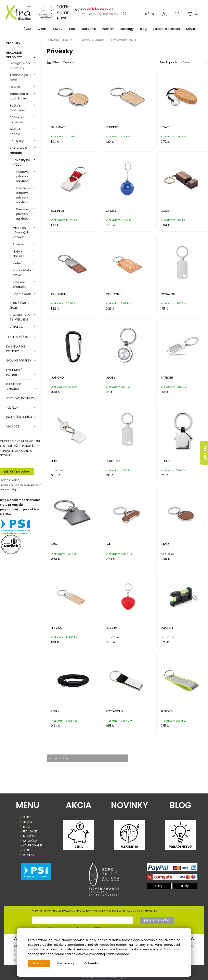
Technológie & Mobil (20, 77)
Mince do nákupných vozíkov (21, 232)
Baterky (18, 244)
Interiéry (108, 29)
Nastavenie (66, 963)
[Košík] (193, 14)
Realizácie (89, 29)
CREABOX (16, 327)
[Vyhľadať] (82, 14)
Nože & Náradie (19, 254)
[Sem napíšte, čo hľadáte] (108, 14)
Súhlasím (39, 963)
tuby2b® (12, 408)
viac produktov (62, 758)
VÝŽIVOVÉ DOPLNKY (20, 398)
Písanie (15, 87)
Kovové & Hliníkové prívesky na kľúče (23, 195)
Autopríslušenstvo (22, 273)
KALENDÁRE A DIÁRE (19, 417)
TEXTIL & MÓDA (17, 337)
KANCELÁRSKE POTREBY (16, 349)
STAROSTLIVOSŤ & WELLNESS (20, 317)
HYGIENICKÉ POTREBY (14, 372)
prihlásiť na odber (17, 472)
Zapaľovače (22, 294)
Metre (17, 263)
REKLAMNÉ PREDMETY (14, 55)
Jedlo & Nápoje (15, 132)
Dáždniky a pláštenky (17, 120)
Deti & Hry (17, 141)
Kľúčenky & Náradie (18, 151)
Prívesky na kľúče (22, 162)
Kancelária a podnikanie (19, 96)
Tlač (72, 29)
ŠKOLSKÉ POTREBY (19, 360)
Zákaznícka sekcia (166, 29)
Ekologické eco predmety (20, 65)
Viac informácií (119, 954)
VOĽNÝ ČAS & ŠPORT (19, 305)
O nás (42, 29)
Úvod (28, 29)
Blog (143, 29)
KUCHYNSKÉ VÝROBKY (14, 386)
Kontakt (192, 29)
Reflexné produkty (19, 284)
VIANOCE (13, 426)
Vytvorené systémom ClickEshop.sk (104, 978)
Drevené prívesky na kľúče (22, 214)
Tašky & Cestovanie (18, 108)
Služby (58, 29)
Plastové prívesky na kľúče (22, 176)
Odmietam (94, 963)
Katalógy (127, 29)
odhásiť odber (11, 480)
